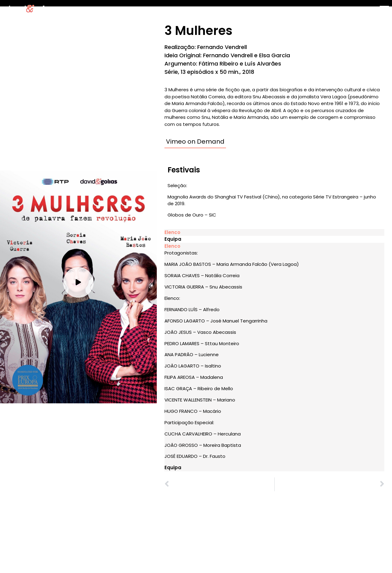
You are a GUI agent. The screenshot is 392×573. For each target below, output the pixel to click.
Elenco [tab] (172, 232)
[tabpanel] (274, 355)
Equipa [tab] (173, 239)
